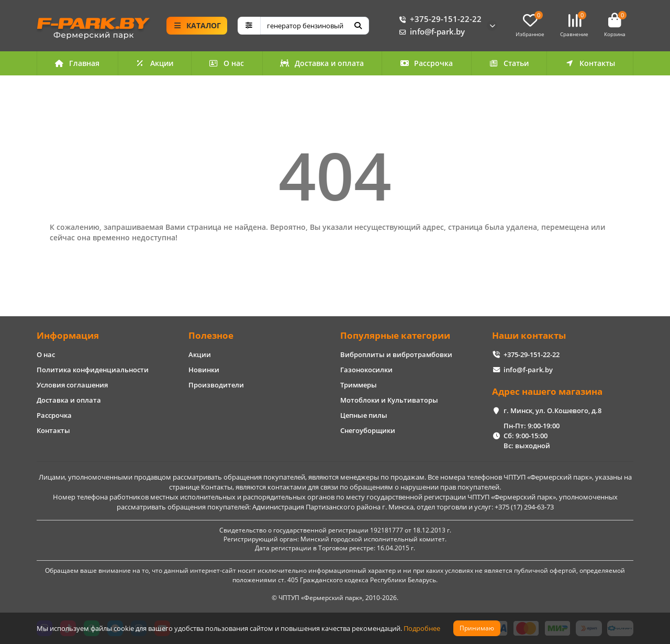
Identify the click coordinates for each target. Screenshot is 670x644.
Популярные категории (395, 335)
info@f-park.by (430, 32)
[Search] (315, 26)
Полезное (211, 335)
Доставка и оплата (322, 63)
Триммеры (359, 385)
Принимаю (477, 628)
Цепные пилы (364, 415)
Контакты (590, 63)
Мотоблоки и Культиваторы (389, 400)
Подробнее (422, 628)
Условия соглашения (72, 385)
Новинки (204, 370)
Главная (77, 63)
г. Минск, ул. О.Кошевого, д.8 (552, 410)
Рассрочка (427, 63)
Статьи (509, 63)
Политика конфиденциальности (93, 370)
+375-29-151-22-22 (438, 19)
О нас (227, 63)
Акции (154, 63)
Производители (216, 385)
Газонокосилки (366, 370)
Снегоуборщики (368, 430)
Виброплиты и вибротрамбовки (396, 354)
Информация (68, 335)
